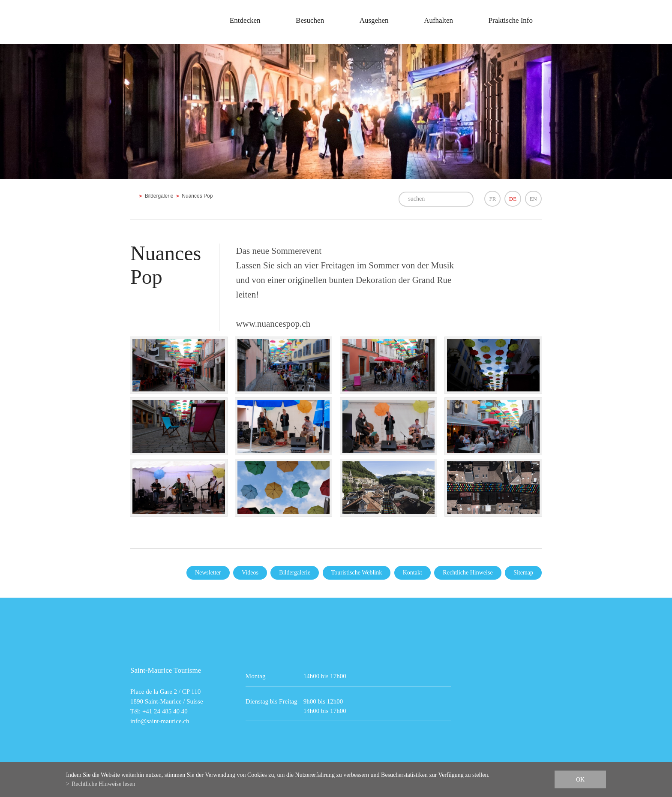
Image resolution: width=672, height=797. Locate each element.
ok (580, 780)
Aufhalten (438, 20)
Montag (256, 676)
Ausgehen (374, 20)
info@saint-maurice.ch (160, 721)
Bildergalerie (159, 196)
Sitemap (523, 573)
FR (492, 199)
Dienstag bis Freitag (271, 701)
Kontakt (412, 573)
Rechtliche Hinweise (468, 573)
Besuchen (310, 20)
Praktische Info (511, 20)
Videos (250, 573)
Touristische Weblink (357, 573)
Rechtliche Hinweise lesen (103, 784)
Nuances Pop (197, 196)
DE (513, 199)
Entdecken (245, 20)
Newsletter (208, 573)
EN (533, 199)
